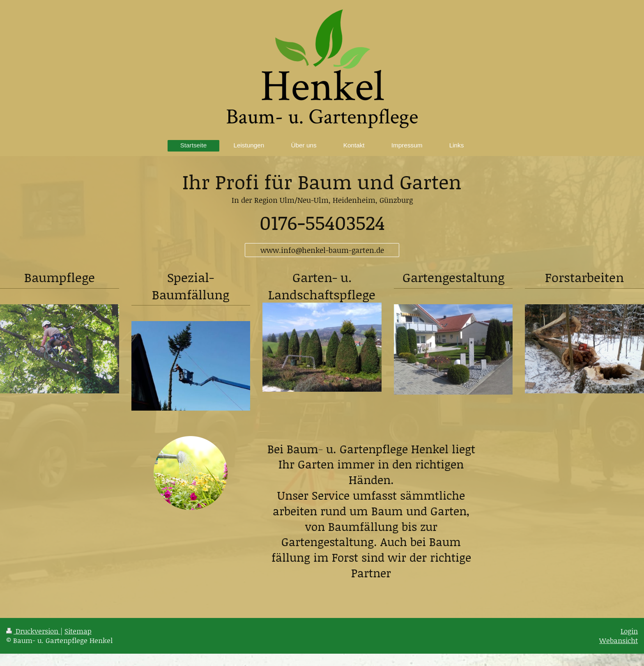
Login (629, 631)
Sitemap (78, 631)
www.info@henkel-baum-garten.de (322, 250)
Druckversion (33, 631)
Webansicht (619, 640)
